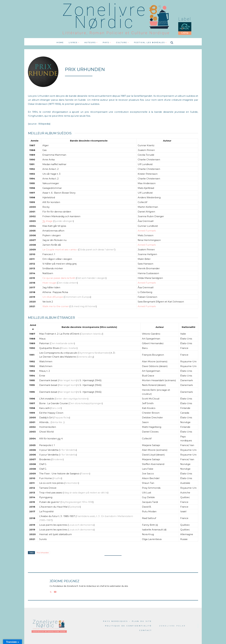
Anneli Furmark (147, 231)
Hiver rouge (49, 283)
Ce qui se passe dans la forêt (59, 278)
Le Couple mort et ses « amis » (60, 250)
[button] (172, 42)
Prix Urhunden (43, 553)
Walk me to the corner (56, 306)
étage (48, 221)
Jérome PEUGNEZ (64, 581)
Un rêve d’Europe (53, 297)
